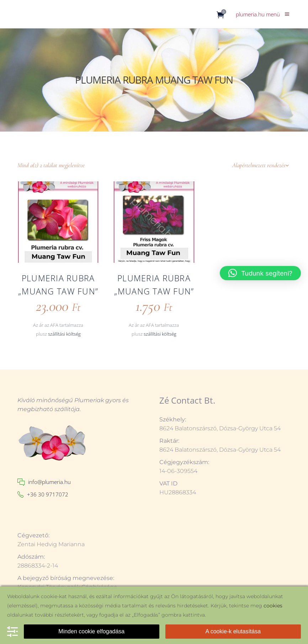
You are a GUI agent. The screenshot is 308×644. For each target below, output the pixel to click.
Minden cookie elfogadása (91, 631)
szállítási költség (64, 334)
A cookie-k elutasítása (233, 631)
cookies (273, 606)
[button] (260, 273)
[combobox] (246, 165)
